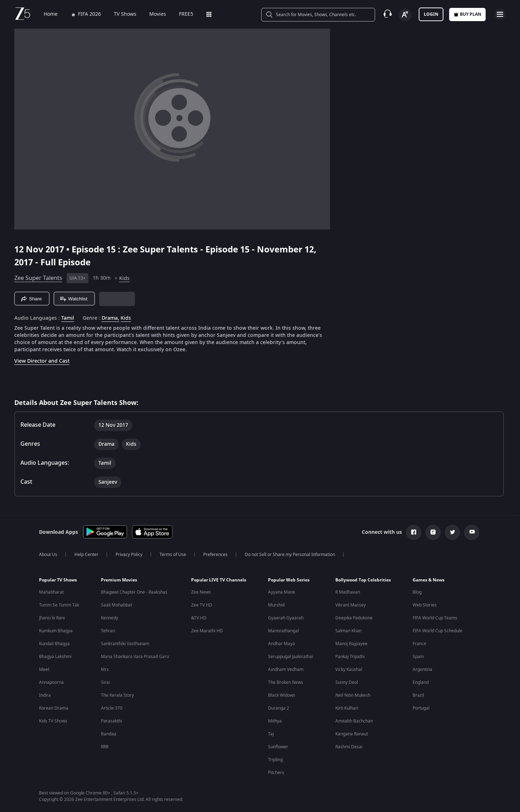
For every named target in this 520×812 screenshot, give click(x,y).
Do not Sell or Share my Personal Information (290, 555)
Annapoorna (51, 682)
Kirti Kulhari (347, 708)
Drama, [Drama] (110, 318)
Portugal (421, 708)
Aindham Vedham (286, 670)
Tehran (108, 631)
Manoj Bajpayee (351, 644)
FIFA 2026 (81, 14)
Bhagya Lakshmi (55, 657)
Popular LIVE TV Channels (219, 580)
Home (46, 14)
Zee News (201, 592)
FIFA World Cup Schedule (438, 631)
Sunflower (278, 747)
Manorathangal (283, 631)
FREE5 (181, 14)
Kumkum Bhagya (56, 631)
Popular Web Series (289, 580)
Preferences (215, 555)
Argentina (422, 670)
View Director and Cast (42, 361)
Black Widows (282, 695)
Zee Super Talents (38, 278)
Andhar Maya (281, 644)
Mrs (105, 670)
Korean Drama (54, 708)
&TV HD (199, 618)
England (421, 682)
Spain (418, 657)
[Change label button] (405, 15)
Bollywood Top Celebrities (363, 580)
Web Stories (425, 605)
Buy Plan (467, 14)
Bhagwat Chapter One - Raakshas (134, 592)
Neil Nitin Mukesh (353, 695)
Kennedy (110, 618)
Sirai (105, 682)
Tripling (275, 760)
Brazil (418, 695)
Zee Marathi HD (207, 631)
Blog (417, 592)
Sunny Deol (347, 682)
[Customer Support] (388, 14)
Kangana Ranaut (352, 734)
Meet (44, 670)
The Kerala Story (117, 695)
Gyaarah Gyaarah (286, 618)
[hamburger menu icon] (500, 14)
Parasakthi (111, 721)
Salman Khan (348, 631)
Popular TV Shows (58, 580)
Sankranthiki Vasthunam (125, 644)
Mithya (275, 721)
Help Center (86, 555)
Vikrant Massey (351, 605)
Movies (153, 14)
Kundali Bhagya (54, 644)
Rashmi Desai (349, 747)
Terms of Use (173, 555)
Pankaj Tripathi (350, 657)
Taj (271, 734)
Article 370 (112, 708)
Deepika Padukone (354, 618)
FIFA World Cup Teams (435, 618)
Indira (45, 695)
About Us (48, 555)
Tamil (68, 318)
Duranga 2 (279, 708)
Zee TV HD (202, 605)
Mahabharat (51, 592)
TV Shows (120, 14)
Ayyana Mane (282, 592)
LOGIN (431, 14)
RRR (105, 747)
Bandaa (109, 734)
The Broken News (286, 682)
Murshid (276, 605)
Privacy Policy (129, 555)
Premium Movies (119, 580)
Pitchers (276, 773)
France (419, 644)
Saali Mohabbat (116, 605)
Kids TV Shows (53, 721)
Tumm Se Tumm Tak (59, 605)
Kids (124, 278)
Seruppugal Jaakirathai (291, 657)
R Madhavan (348, 592)
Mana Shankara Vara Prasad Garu (135, 657)
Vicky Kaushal (349, 670)
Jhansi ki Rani (52, 618)
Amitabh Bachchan (354, 721)
